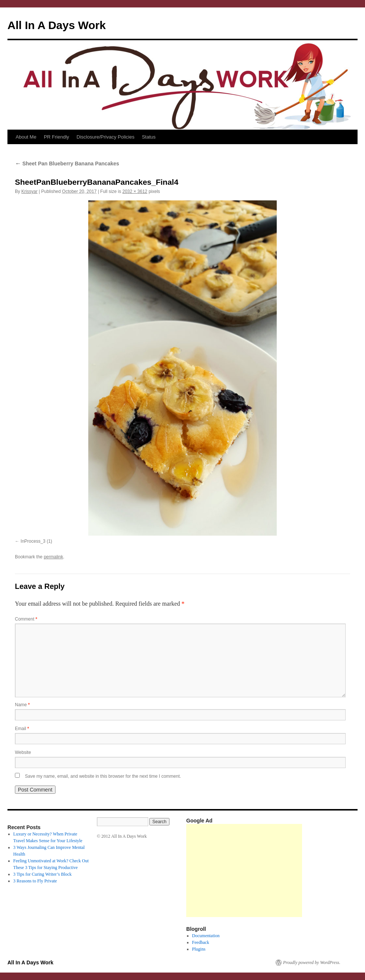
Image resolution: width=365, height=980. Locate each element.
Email (22, 729)
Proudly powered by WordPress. (312, 962)
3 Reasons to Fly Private (35, 881)
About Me (26, 137)
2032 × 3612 (135, 191)
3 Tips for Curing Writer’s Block (43, 874)
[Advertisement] (244, 870)
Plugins (199, 949)
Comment (26, 619)
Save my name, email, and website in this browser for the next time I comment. (103, 776)
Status (149, 137)
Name (22, 705)
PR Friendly (57, 137)
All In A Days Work (57, 25)
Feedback (201, 942)
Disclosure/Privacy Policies (106, 137)
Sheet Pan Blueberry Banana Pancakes (67, 164)
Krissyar (29, 191)
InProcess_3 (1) (36, 541)
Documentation (206, 936)
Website (23, 752)
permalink (53, 557)
